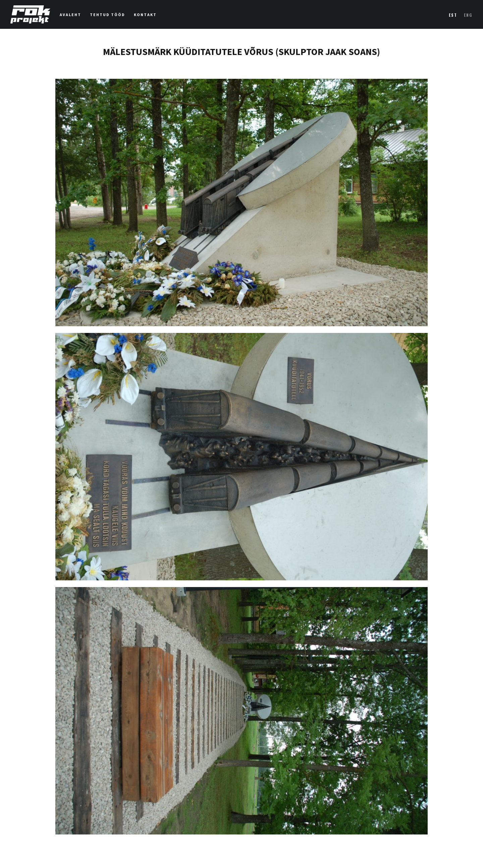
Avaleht (70, 15)
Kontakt (145, 15)
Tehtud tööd (108, 15)
